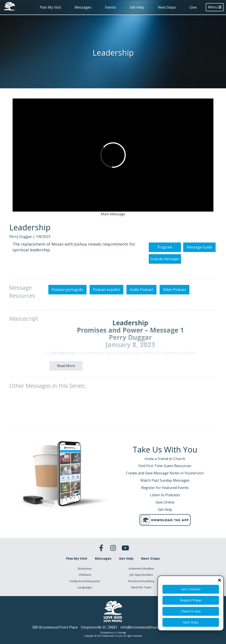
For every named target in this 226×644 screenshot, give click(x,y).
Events (111, 7)
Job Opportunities (141, 575)
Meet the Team (141, 587)
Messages (83, 7)
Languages (85, 587)
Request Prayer (191, 600)
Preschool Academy (141, 581)
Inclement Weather (141, 568)
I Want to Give (191, 611)
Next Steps (167, 7)
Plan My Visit (50, 7)
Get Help (137, 7)
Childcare (85, 575)
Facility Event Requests (85, 581)
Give (193, 7)
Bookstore (85, 568)
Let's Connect (191, 589)
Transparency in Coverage (113, 633)
